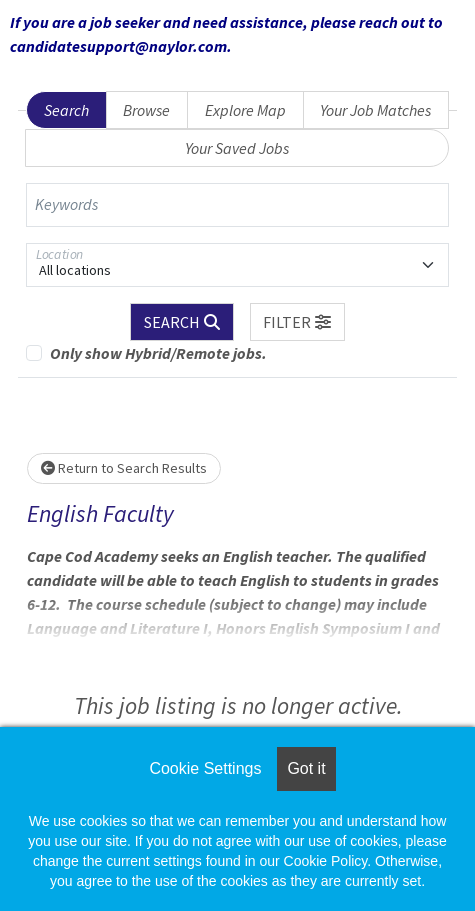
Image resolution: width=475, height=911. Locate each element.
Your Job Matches (375, 110)
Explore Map (245, 110)
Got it (306, 768)
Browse (146, 110)
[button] (298, 322)
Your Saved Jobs (237, 148)
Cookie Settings (205, 768)
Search (66, 110)
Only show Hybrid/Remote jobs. (158, 353)
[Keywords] (237, 205)
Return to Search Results (124, 468)
